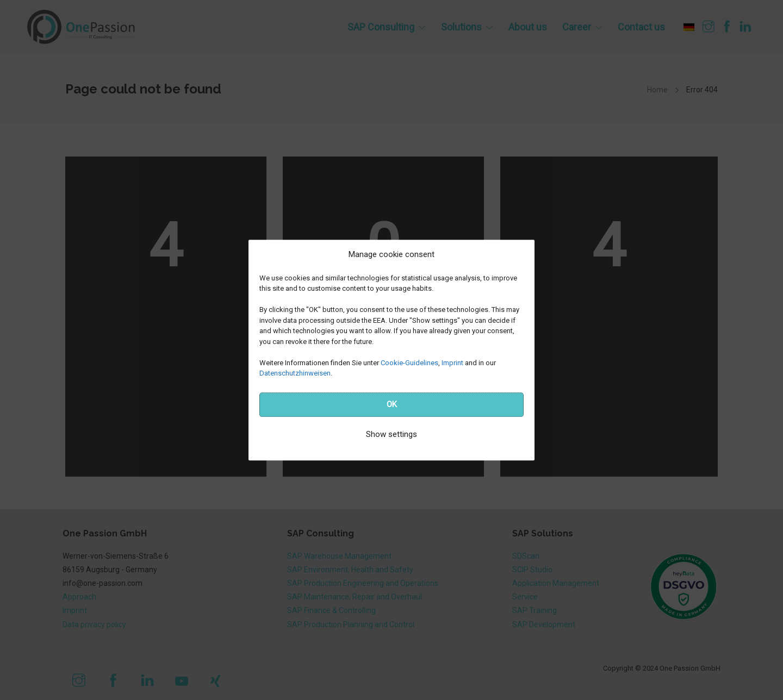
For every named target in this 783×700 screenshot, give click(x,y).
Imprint (452, 363)
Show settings (391, 434)
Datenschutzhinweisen (295, 373)
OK (392, 404)
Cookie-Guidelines (409, 363)
